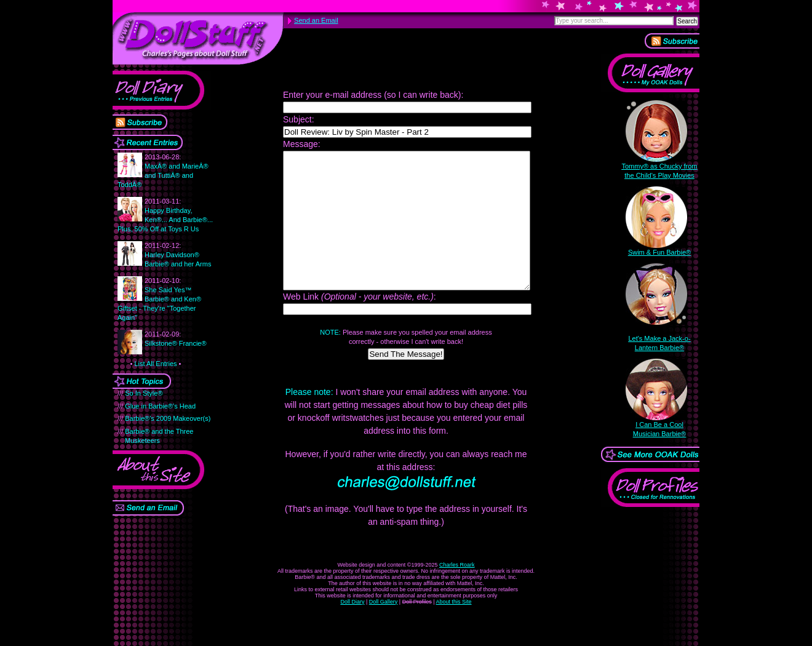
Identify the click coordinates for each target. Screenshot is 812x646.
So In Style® (144, 393)
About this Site (454, 629)
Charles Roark (457, 592)
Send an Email (316, 20)
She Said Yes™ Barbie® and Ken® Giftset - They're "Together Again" (159, 299)
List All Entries (155, 364)
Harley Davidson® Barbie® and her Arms (178, 255)
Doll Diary (352, 629)
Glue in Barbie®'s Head (160, 406)
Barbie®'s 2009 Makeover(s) (168, 418)
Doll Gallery (384, 629)
